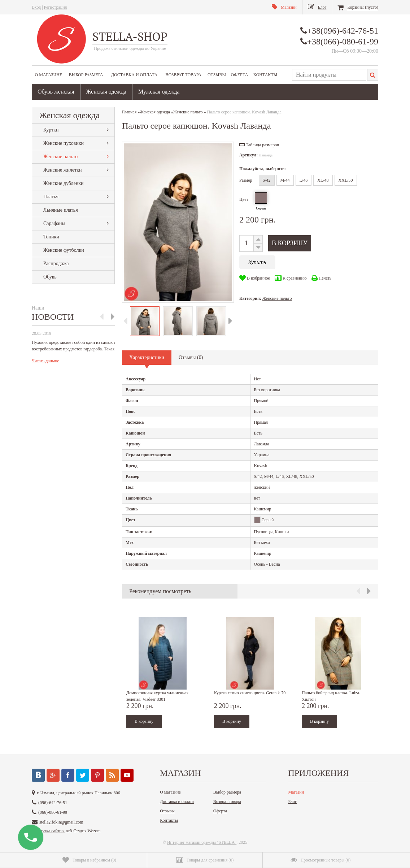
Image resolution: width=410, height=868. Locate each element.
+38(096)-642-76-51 (343, 31)
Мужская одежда (159, 92)
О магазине (49, 75)
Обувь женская (56, 92)
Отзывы (217, 75)
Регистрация (56, 7)
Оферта (240, 75)
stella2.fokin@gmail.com (61, 822)
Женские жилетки (63, 170)
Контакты (265, 75)
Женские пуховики (64, 143)
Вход (36, 7)
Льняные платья (61, 210)
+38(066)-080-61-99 (343, 42)
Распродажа (56, 264)
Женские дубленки (63, 183)
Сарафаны (54, 223)
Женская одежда (106, 92)
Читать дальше (45, 361)
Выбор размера (86, 75)
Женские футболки (64, 250)
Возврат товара (184, 75)
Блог (292, 802)
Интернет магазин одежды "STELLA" (202, 842)
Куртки (51, 130)
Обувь (50, 277)
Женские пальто (60, 157)
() (89, 860)
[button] (259, 145)
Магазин (296, 792)
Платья (51, 197)
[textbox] (329, 75)
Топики (51, 237)
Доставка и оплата (134, 75)
